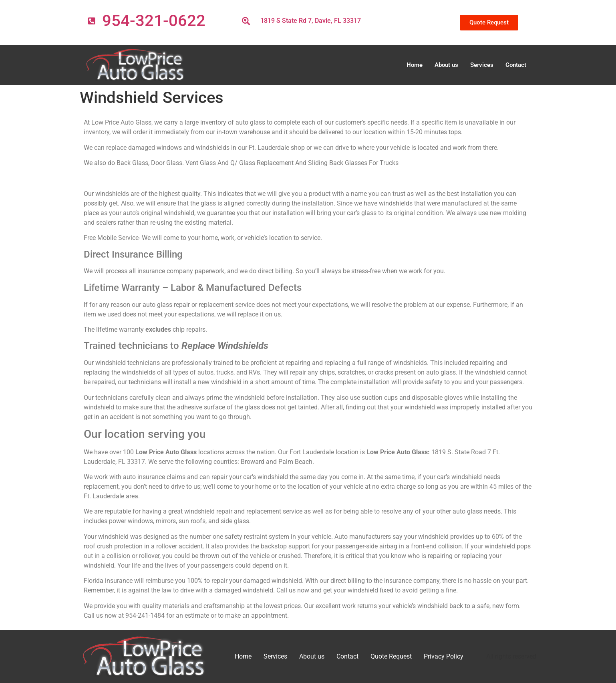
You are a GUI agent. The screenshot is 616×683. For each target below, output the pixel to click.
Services (482, 65)
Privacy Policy (444, 656)
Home (415, 65)
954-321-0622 (154, 21)
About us (446, 65)
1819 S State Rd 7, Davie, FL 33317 (311, 21)
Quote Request (391, 656)
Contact (516, 65)
